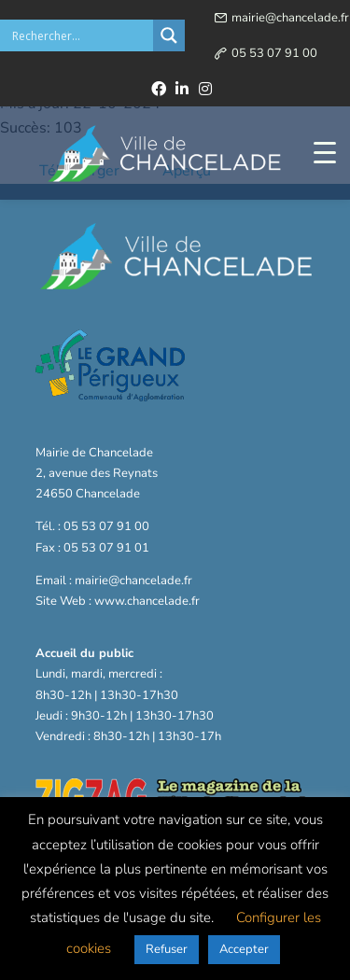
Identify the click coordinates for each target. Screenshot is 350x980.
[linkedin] (182, 89)
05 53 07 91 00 (274, 53)
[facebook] (159, 89)
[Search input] (80, 35)
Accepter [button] (244, 949)
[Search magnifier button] (169, 35)
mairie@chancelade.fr (290, 18)
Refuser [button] (167, 949)
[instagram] (205, 89)
